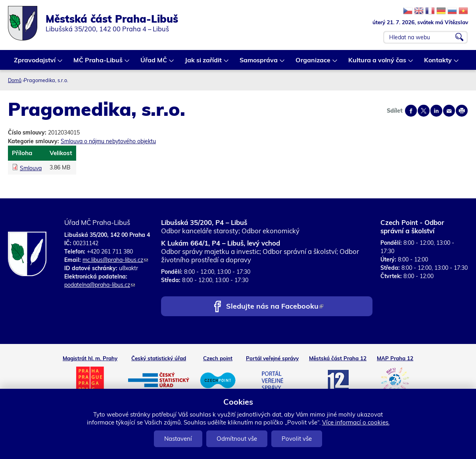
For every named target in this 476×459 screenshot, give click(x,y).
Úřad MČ (154, 63)
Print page (462, 111)
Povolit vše (297, 439)
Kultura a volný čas (378, 63)
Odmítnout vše (237, 439)
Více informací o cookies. (356, 422)
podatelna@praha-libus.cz (100, 285)
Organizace (313, 63)
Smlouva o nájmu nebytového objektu (108, 141)
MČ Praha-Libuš (98, 63)
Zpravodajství (35, 63)
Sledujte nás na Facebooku (275, 307)
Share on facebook (411, 111)
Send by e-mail (449, 111)
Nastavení (178, 439)
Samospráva (259, 63)
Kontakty (438, 63)
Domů (15, 80)
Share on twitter (424, 111)
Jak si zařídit (204, 63)
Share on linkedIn (436, 111)
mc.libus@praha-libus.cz (115, 260)
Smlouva (31, 168)
